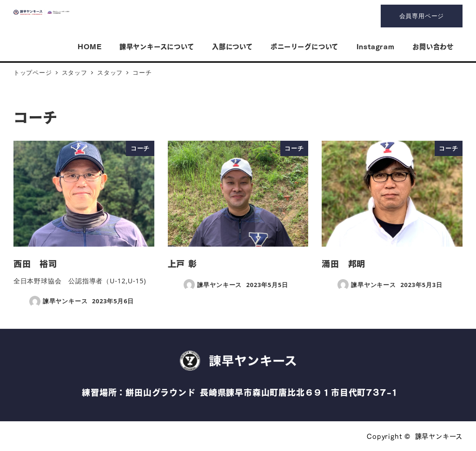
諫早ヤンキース (439, 436)
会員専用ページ (422, 16)
